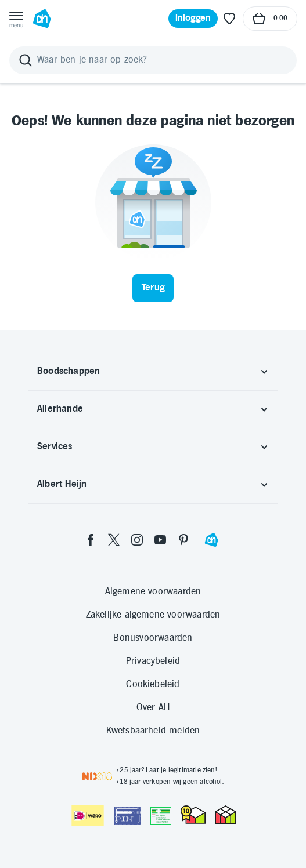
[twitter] (114, 540)
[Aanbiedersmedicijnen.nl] (161, 816)
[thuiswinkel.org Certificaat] (193, 815)
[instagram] (137, 540)
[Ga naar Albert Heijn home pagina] (42, 19)
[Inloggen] (193, 19)
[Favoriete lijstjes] (229, 19)
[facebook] (91, 540)
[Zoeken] (153, 60)
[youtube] (160, 540)
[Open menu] (16, 19)
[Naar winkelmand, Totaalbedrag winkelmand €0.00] (270, 19)
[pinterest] (183, 540)
